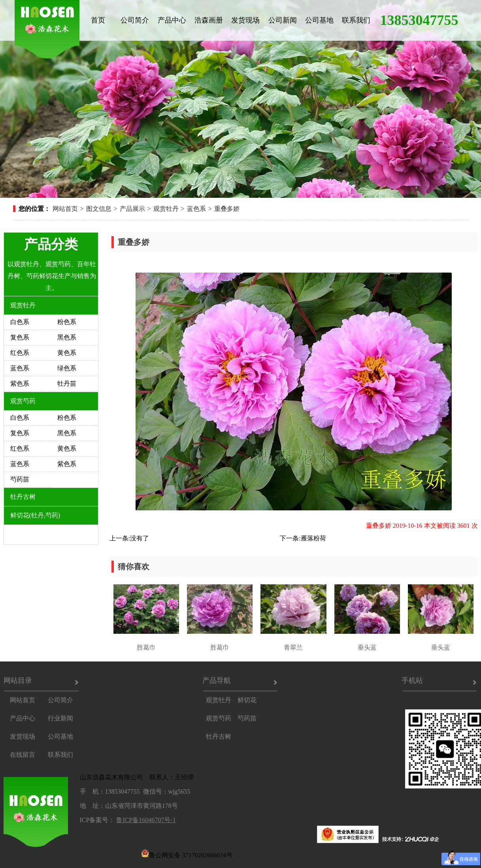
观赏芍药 (23, 401)
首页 (98, 20)
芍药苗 (20, 479)
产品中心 (172, 20)
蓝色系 (196, 209)
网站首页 (65, 209)
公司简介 (135, 20)
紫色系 (20, 384)
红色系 (20, 353)
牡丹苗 (67, 384)
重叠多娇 (227, 209)
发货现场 (245, 20)
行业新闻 (60, 718)
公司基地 (319, 20)
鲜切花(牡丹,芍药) (35, 515)
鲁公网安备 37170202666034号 (187, 853)
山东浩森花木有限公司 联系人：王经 (134, 777)
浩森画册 (209, 20)
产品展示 (132, 209)
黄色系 (67, 353)
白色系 (20, 322)
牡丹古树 (23, 497)
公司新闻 (283, 20)
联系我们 (356, 20)
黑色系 (67, 337)
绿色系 (67, 368)
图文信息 (99, 209)
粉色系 (67, 322)
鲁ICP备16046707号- (144, 820)
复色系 (20, 337)
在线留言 (23, 755)
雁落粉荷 (313, 538)
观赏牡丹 (166, 209)
